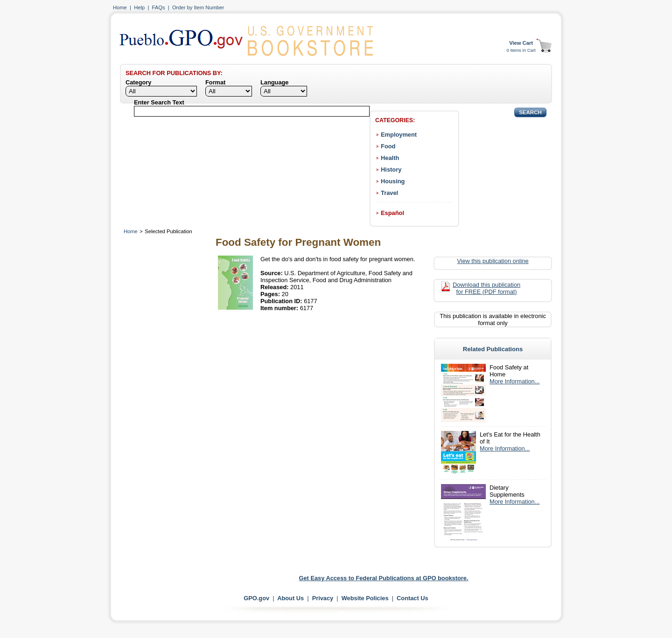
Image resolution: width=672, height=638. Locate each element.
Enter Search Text (159, 102)
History (391, 170)
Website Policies (365, 598)
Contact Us (413, 598)
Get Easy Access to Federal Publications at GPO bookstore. (384, 578)
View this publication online (493, 261)
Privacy (323, 598)
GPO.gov (256, 598)
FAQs (159, 7)
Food (388, 146)
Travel (389, 193)
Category (138, 82)
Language (274, 82)
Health (390, 158)
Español (392, 213)
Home (120, 7)
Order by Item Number (198, 7)
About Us (290, 598)
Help (139, 7)
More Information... (514, 381)
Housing (393, 181)
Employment (399, 135)
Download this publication (486, 288)
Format (215, 82)
